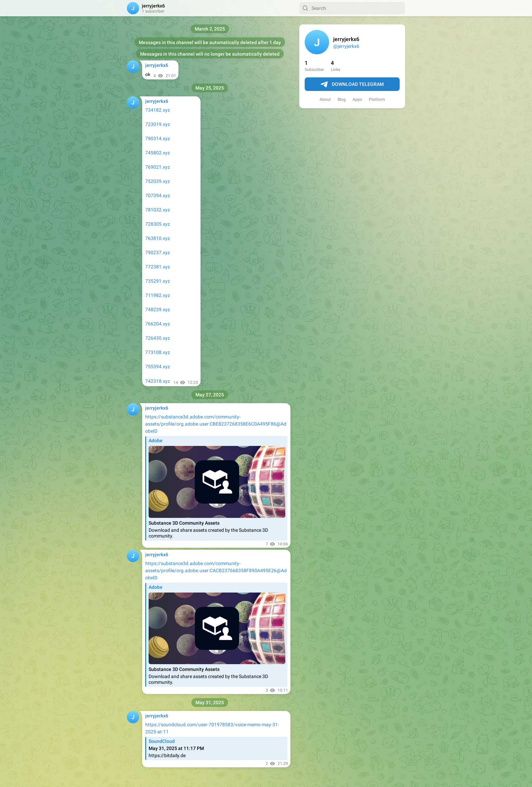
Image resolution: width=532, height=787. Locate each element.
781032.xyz (158, 210)
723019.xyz (158, 124)
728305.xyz (158, 224)
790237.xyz (158, 252)
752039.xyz (158, 181)
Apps (357, 99)
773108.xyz (158, 352)
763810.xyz (158, 238)
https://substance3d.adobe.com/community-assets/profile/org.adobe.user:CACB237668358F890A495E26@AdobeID (216, 570)
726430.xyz (158, 338)
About (325, 99)
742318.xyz (158, 381)
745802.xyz (158, 153)
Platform (377, 99)
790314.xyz (158, 138)
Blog (342, 99)
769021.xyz (158, 167)
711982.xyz (158, 295)
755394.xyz (158, 367)
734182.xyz (158, 110)
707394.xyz (158, 195)
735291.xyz (158, 281)
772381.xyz (158, 267)
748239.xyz (158, 310)
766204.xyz (158, 324)
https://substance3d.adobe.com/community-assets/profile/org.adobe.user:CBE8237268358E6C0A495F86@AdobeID (216, 424)
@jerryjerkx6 (346, 46)
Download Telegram (352, 85)
